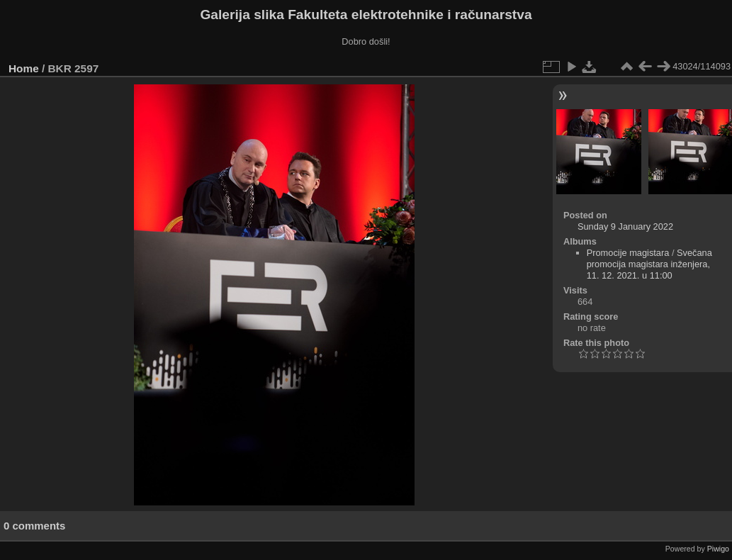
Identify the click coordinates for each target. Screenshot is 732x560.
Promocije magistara (628, 253)
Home (24, 68)
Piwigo (718, 549)
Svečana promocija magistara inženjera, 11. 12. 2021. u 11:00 (649, 264)
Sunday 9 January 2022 (625, 226)
